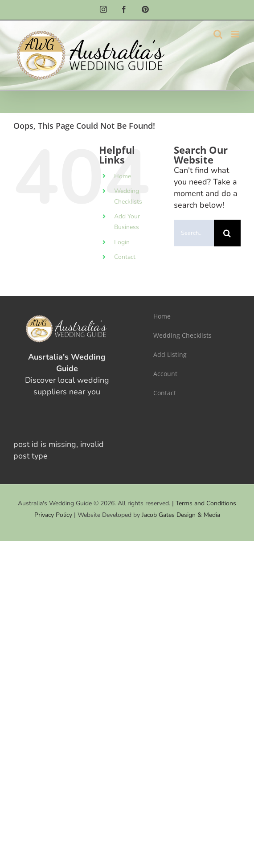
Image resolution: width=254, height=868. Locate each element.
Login (122, 242)
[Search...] (194, 233)
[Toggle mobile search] (218, 34)
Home (123, 176)
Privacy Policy (53, 515)
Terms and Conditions (206, 503)
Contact (125, 257)
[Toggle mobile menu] (236, 34)
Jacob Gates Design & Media (181, 515)
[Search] (227, 233)
